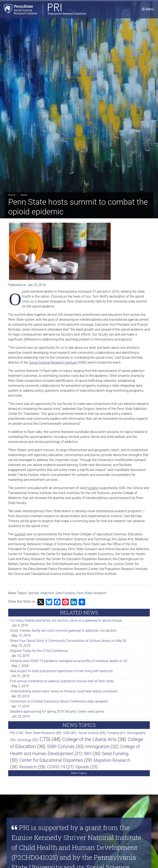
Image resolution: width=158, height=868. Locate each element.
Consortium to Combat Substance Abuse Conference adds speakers (59, 701)
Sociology (24, 740)
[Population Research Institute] (43, 9)
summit (20, 534)
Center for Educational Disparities (51, 760)
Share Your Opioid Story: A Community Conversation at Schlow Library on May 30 (68, 641)
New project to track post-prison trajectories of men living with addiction (61, 671)
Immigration (97, 747)
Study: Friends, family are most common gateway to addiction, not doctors (63, 631)
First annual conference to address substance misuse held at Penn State (62, 681)
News (24, 195)
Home (12, 195)
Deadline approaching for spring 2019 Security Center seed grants (57, 711)
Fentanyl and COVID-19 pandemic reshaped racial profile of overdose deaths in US (69, 661)
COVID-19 (56, 767)
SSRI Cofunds (61, 746)
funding (93, 488)
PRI (12, 733)
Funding (113, 733)
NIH (88, 754)
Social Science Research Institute (53, 362)
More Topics (79, 773)
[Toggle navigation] (148, 9)
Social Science (89, 733)
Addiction (47, 593)
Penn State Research (91, 593)
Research (28, 767)
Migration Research (112, 760)
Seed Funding (65, 593)
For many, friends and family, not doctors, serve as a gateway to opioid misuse (66, 620)
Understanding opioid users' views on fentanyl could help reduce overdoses (64, 691)
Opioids (33, 593)
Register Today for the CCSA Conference (39, 651)
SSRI (67, 733)
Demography (136, 733)
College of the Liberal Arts (89, 739)
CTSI (45, 739)
